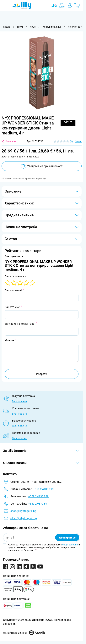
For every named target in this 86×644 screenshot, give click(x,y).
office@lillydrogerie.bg (24, 518)
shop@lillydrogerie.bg (23, 511)
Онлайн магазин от (24, 633)
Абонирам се (67, 538)
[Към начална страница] (6, 27)
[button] (69, 122)
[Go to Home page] (22, 5)
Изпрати (42, 374)
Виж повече (19, 401)
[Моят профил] (70, 5)
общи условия (70, 545)
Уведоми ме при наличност (42, 166)
